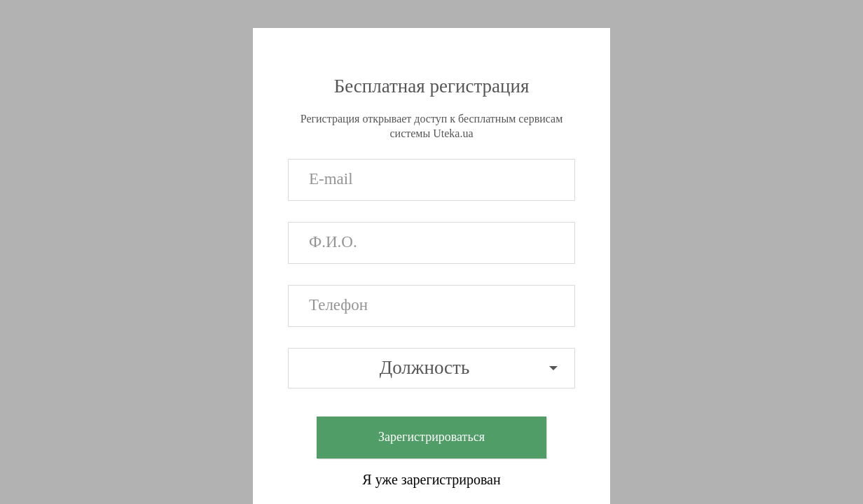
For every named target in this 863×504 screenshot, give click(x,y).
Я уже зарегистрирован (431, 480)
